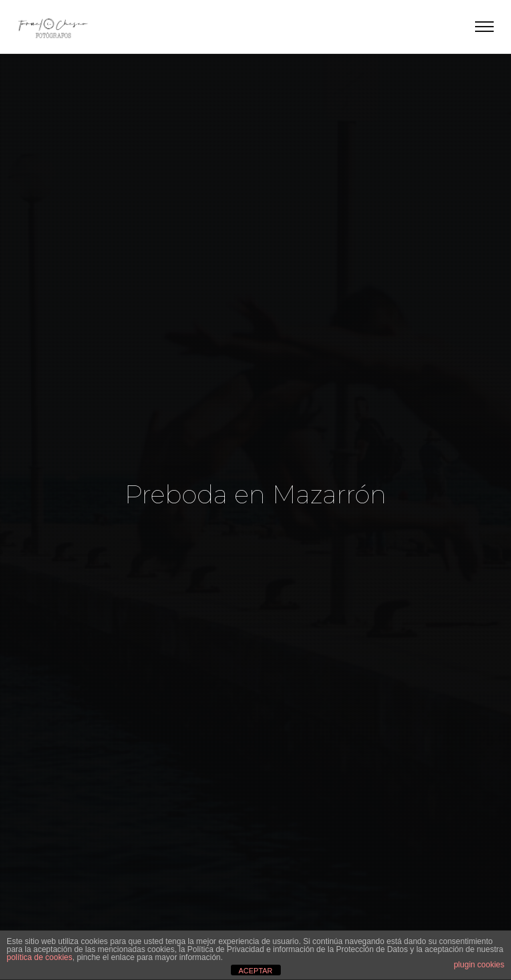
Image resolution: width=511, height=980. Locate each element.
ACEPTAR (255, 971)
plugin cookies (479, 965)
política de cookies (40, 957)
